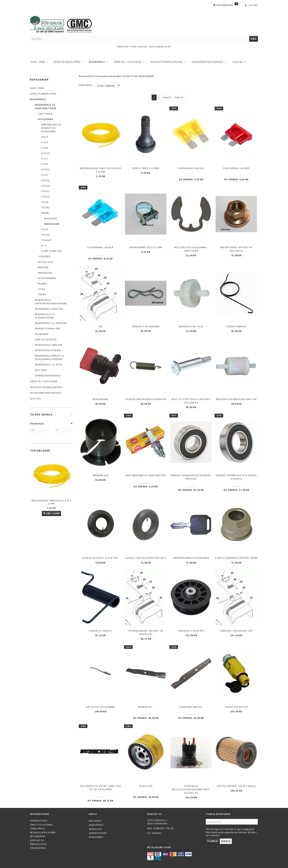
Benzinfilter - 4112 (191, 326)
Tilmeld (212, 841)
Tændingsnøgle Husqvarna (191, 558)
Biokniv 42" (146, 707)
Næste (167, 97)
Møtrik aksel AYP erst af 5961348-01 (236, 249)
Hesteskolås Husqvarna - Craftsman (191, 249)
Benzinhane (100, 399)
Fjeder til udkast (100, 631)
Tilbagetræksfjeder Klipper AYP (146, 399)
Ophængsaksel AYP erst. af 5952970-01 (146, 632)
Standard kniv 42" (191, 707)
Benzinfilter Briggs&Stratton (236, 399)
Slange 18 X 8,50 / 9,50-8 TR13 (100, 558)
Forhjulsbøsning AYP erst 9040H (236, 558)
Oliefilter (146, 786)
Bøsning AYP (100, 475)
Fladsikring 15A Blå (100, 247)
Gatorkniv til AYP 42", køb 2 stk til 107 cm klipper (100, 788)
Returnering (38, 836)
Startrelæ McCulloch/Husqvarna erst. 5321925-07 (191, 789)
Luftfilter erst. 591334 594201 (236, 786)
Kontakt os (37, 840)
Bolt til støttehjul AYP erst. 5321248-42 (191, 401)
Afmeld (226, 841)
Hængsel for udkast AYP (236, 631)
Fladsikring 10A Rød (236, 168)
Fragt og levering (42, 825)
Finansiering (38, 848)
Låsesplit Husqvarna (146, 326)
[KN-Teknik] (66, 24)
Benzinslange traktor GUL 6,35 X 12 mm (51, 502)
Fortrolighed (39, 821)
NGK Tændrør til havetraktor (146, 475)
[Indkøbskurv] (226, 5)
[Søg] (254, 39)
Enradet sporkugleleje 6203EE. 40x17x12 (191, 477)
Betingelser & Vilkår (43, 833)
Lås (100, 326)
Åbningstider (38, 844)
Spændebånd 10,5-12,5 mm (146, 247)
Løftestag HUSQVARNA (100, 707)
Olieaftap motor (236, 707)
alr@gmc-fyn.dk (164, 828)
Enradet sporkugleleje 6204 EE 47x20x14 (236, 477)
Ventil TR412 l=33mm (146, 168)
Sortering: (86, 85)
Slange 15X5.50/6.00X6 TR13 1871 (146, 558)
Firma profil (38, 829)
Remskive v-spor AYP (191, 631)
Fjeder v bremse (236, 326)
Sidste (179, 97)
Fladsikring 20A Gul (191, 168)
